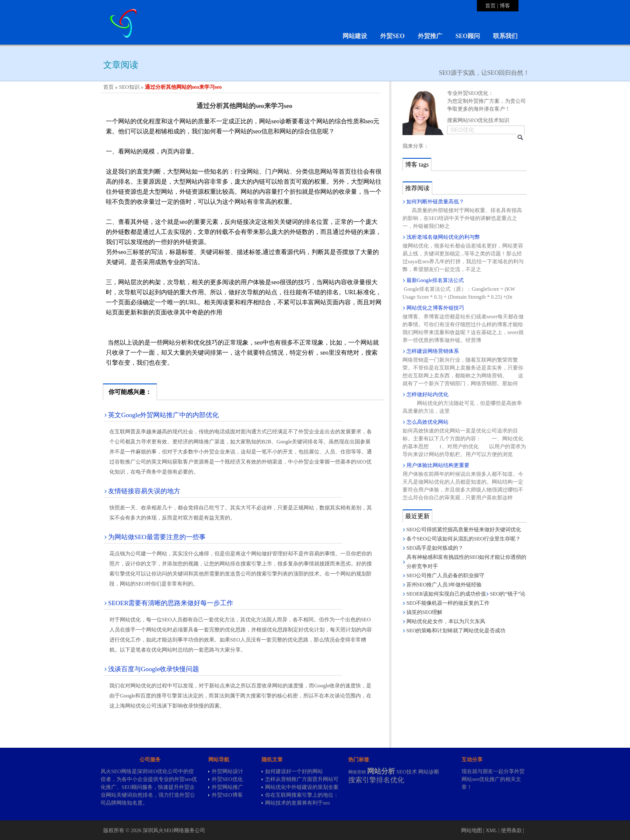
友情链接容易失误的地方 (144, 491)
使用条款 (511, 830)
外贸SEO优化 (227, 779)
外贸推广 (430, 36)
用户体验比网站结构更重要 (438, 465)
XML (491, 830)
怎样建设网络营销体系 (433, 351)
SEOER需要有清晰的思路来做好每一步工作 (171, 603)
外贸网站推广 (227, 787)
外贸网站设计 (227, 771)
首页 (490, 6)
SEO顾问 (468, 36)
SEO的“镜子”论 (508, 594)
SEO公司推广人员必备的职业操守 (446, 575)
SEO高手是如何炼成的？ (435, 548)
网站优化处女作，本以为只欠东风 (446, 621)
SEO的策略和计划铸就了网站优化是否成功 (456, 631)
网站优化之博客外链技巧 (435, 308)
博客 (505, 6)
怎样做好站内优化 (427, 394)
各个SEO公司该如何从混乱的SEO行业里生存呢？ (464, 539)
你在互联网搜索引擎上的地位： (302, 795)
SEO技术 (407, 772)
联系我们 (505, 36)
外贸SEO (392, 36)
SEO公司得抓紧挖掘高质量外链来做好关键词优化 (464, 530)
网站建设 (355, 36)
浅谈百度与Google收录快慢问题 (154, 669)
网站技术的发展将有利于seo (297, 803)
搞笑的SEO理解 (425, 612)
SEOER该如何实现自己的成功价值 (446, 594)
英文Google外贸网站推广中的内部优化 (163, 415)
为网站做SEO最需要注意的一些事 (157, 537)
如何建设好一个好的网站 (294, 771)
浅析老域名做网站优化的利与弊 (443, 237)
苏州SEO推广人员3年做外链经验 (444, 585)
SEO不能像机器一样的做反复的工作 (448, 603)
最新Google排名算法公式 (435, 280)
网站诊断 (429, 772)
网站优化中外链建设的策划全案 (302, 787)
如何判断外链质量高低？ (435, 202)
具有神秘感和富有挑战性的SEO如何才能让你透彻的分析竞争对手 (467, 562)
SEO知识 (129, 87)
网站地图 (472, 830)
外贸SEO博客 (227, 795)
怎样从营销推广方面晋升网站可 (302, 779)
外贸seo (183, 779)
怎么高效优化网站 (427, 422)
